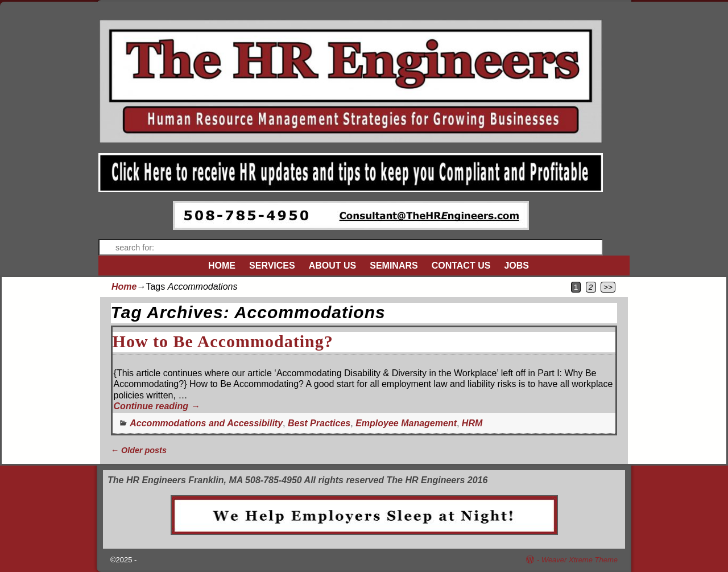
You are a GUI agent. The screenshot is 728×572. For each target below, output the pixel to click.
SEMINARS (394, 266)
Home (124, 287)
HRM (472, 423)
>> (608, 287)
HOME (222, 266)
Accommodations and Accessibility (206, 423)
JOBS (516, 266)
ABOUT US (333, 266)
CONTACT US (461, 266)
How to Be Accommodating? (223, 341)
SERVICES (272, 266)
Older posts (139, 450)
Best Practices (319, 423)
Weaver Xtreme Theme (580, 560)
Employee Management (406, 423)
